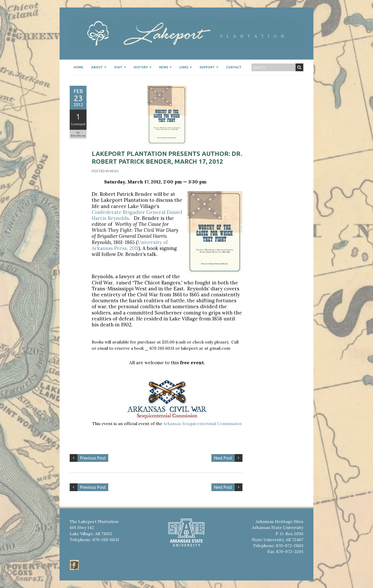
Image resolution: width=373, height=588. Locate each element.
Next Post (223, 458)
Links (184, 67)
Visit (118, 67)
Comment (78, 124)
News (164, 67)
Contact (234, 67)
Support (207, 67)
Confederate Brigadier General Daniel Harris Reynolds (137, 215)
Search (299, 67)
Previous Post (93, 458)
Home (78, 67)
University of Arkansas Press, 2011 (130, 245)
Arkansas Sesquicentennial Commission (202, 424)
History (141, 67)
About (97, 67)
